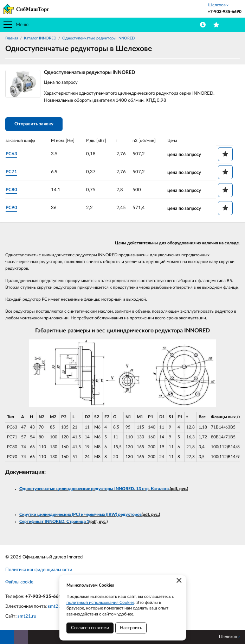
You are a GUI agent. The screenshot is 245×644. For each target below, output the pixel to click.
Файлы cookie (19, 582)
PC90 (11, 208)
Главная (12, 38)
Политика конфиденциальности (39, 570)
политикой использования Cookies (100, 602)
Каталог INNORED (40, 38)
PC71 (11, 172)
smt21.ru (27, 616)
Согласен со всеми (90, 628)
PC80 (11, 190)
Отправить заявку (34, 124)
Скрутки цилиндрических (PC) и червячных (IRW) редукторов (80, 514)
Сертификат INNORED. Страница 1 (54, 521)
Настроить (131, 628)
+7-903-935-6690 (45, 597)
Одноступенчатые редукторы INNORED (98, 38)
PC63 (11, 154)
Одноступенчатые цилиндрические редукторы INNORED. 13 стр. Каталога (94, 489)
